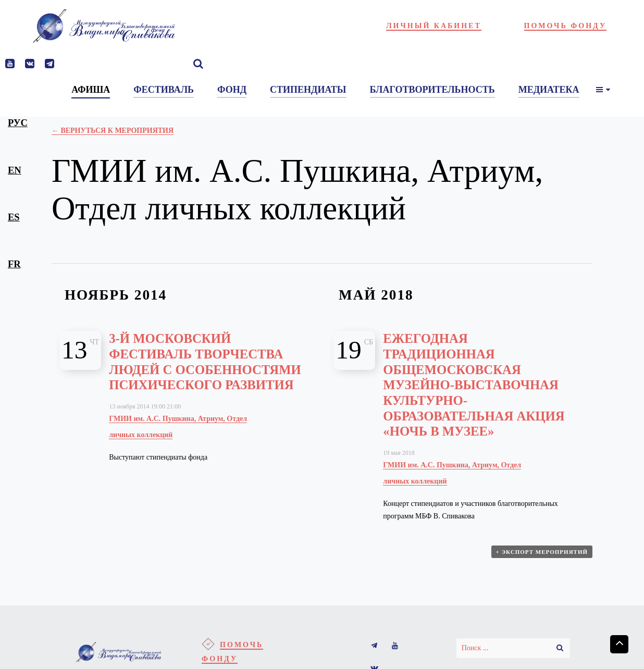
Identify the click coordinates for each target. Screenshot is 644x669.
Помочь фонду (566, 26)
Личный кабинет (434, 26)
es (14, 217)
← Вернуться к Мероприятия (113, 131)
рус (18, 123)
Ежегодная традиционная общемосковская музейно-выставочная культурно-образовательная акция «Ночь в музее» (474, 385)
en (15, 170)
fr (14, 264)
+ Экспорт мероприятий (542, 552)
